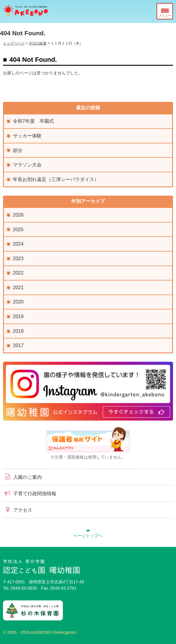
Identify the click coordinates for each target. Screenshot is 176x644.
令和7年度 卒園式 (33, 121)
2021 (18, 287)
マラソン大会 (27, 165)
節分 (18, 150)
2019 (18, 316)
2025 (18, 230)
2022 (18, 273)
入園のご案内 (22, 477)
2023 (18, 259)
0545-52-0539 (24, 588)
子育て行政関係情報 (30, 493)
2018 (18, 331)
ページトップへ (88, 532)
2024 (18, 244)
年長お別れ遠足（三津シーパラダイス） (56, 179)
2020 (18, 302)
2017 (18, 345)
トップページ (14, 43)
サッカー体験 (27, 136)
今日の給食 (38, 43)
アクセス (18, 510)
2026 (18, 215)
